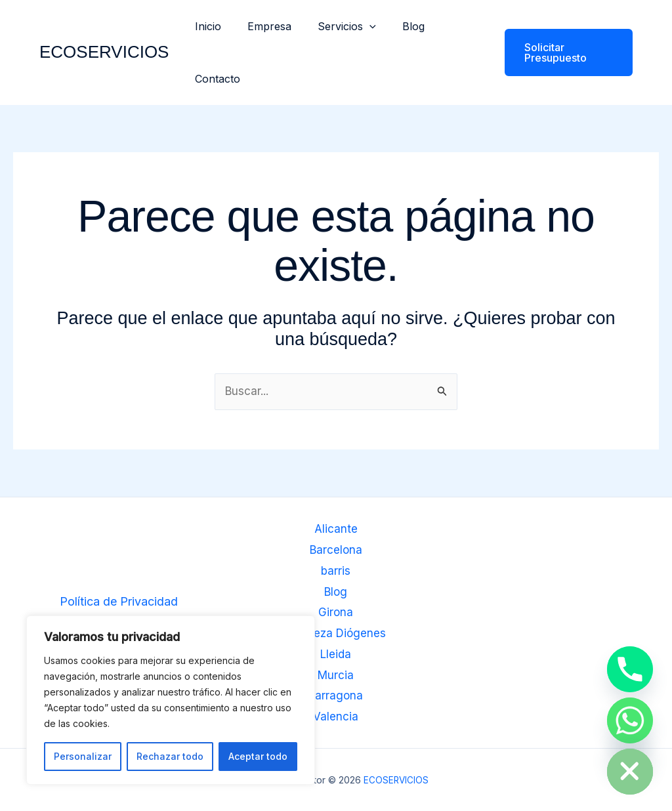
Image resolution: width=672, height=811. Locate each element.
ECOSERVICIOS (104, 52)
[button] (356, 26)
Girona (336, 613)
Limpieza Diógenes (336, 634)
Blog (395, 26)
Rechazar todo (170, 756)
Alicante (336, 530)
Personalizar (83, 756)
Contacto (215, 79)
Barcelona (336, 551)
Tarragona (336, 696)
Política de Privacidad (119, 603)
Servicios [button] (334, 26)
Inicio (205, 26)
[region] (171, 700)
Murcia (336, 675)
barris (336, 572)
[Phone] (630, 669)
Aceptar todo (258, 756)
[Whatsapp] (630, 720)
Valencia (336, 716)
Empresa (262, 26)
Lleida (336, 655)
